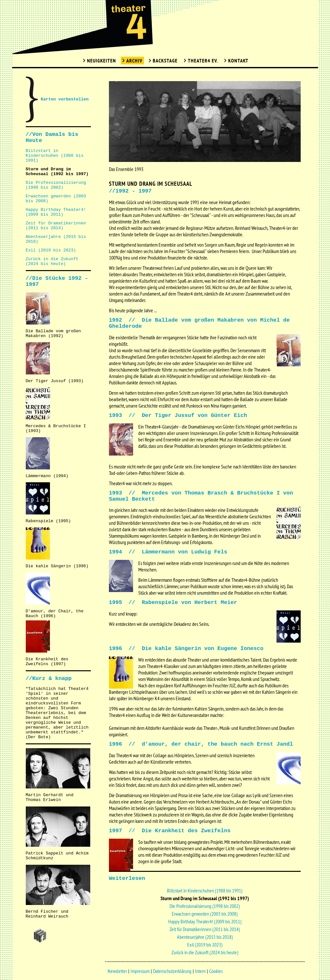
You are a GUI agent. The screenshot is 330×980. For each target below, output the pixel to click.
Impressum (140, 971)
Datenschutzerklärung (172, 971)
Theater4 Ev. (203, 61)
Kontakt (238, 61)
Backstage (165, 61)
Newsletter (117, 971)
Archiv (134, 61)
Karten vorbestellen (65, 99)
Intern (200, 971)
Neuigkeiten (102, 61)
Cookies (216, 971)
